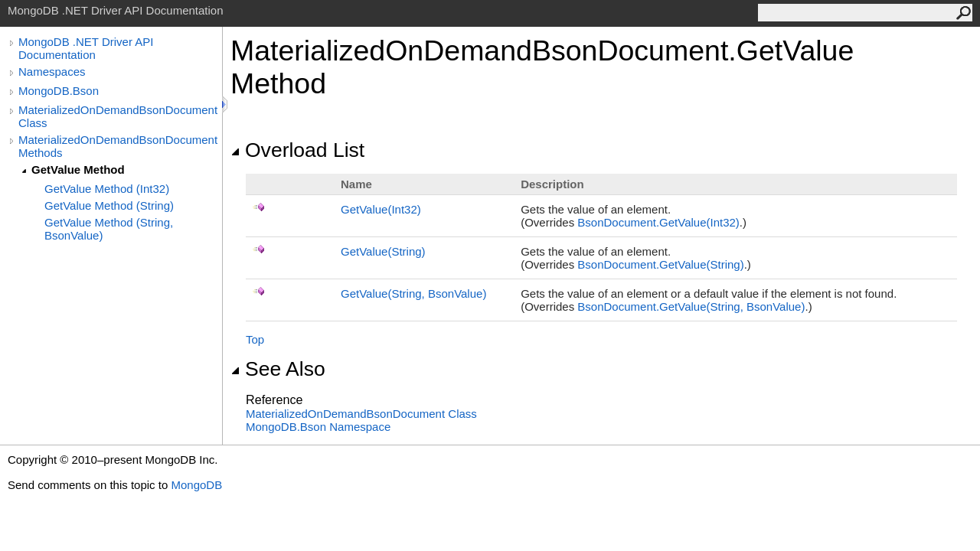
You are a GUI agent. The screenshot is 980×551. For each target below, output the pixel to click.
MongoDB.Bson (59, 91)
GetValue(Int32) (381, 209)
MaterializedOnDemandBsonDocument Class (118, 116)
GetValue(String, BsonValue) (413, 293)
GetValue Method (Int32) (107, 189)
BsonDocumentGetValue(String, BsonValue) (691, 306)
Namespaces (52, 72)
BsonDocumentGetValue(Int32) (658, 222)
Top (255, 339)
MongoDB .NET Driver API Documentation (86, 48)
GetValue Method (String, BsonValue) (109, 229)
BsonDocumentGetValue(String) (660, 264)
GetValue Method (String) (109, 205)
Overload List (297, 150)
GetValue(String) (383, 251)
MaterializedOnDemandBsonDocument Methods (118, 146)
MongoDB (196, 485)
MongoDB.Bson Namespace (318, 427)
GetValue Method (78, 170)
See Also (278, 369)
